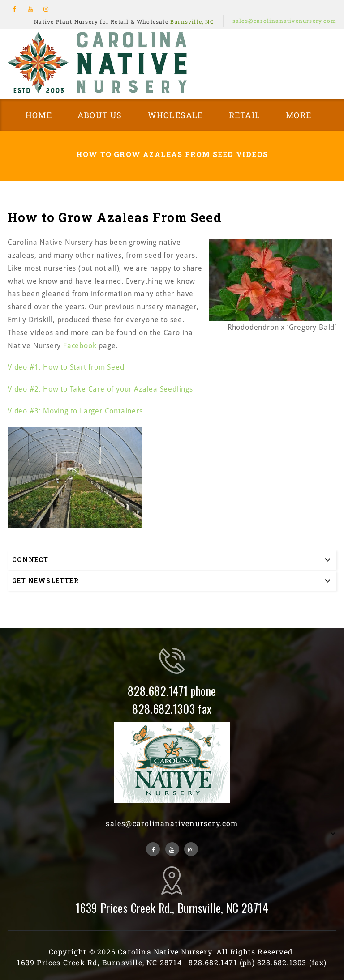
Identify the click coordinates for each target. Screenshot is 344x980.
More (299, 115)
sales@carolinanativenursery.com (284, 21)
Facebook (80, 346)
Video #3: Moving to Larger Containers (75, 411)
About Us (100, 115)
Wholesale (176, 115)
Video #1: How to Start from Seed (66, 367)
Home (39, 115)
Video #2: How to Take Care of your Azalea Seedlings (100, 389)
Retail (245, 115)
